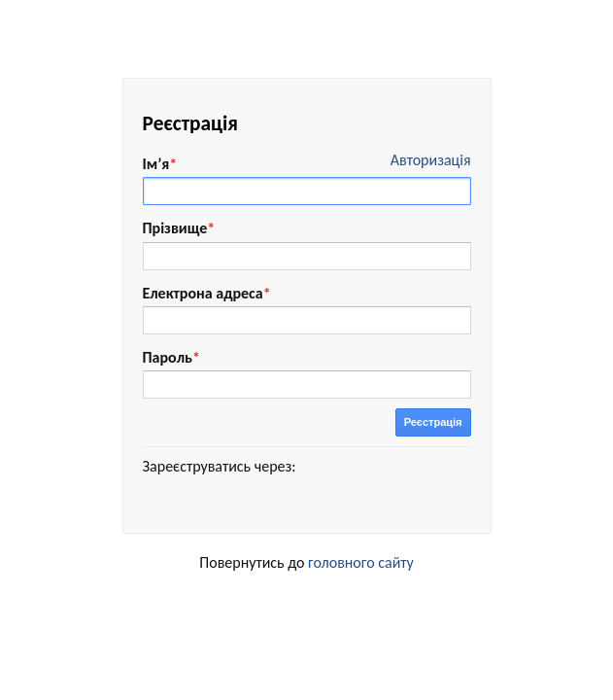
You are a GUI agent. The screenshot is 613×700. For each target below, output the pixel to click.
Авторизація (431, 160)
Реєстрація (433, 422)
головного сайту (361, 562)
